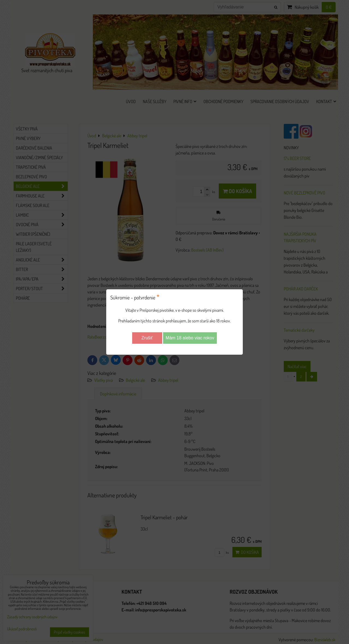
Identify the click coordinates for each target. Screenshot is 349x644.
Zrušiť (147, 338)
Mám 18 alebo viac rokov (190, 338)
